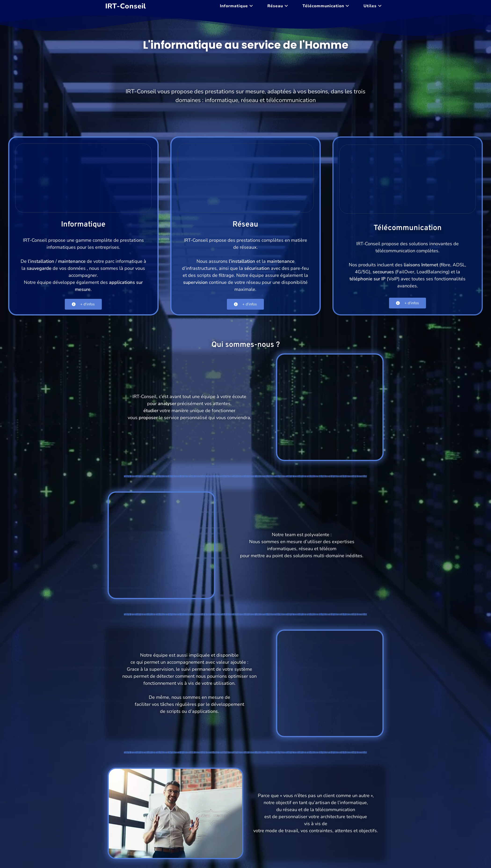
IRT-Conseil (126, 6)
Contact (378, 849)
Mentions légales (349, 849)
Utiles (321, 849)
